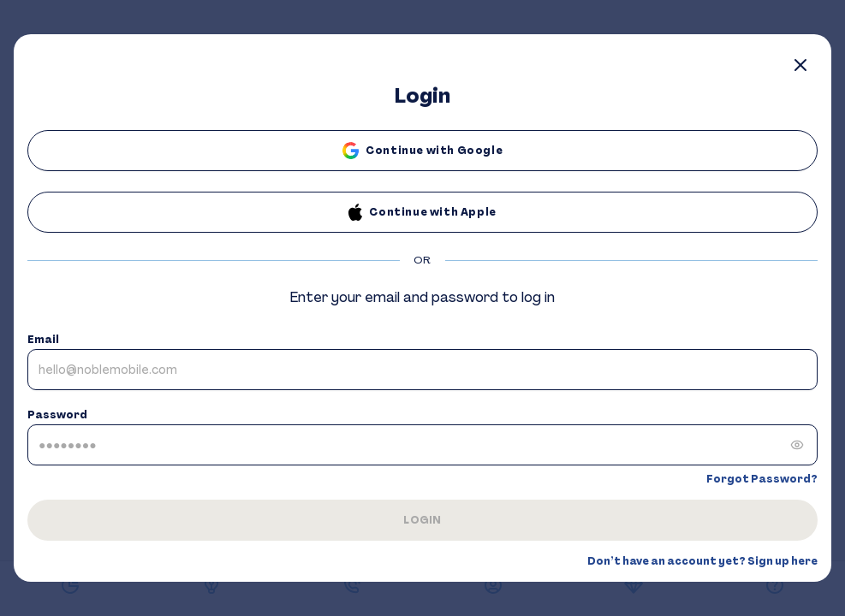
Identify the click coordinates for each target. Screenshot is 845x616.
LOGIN (422, 520)
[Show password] (797, 445)
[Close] (800, 65)
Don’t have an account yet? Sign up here (702, 561)
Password (57, 415)
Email (43, 340)
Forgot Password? (762, 479)
